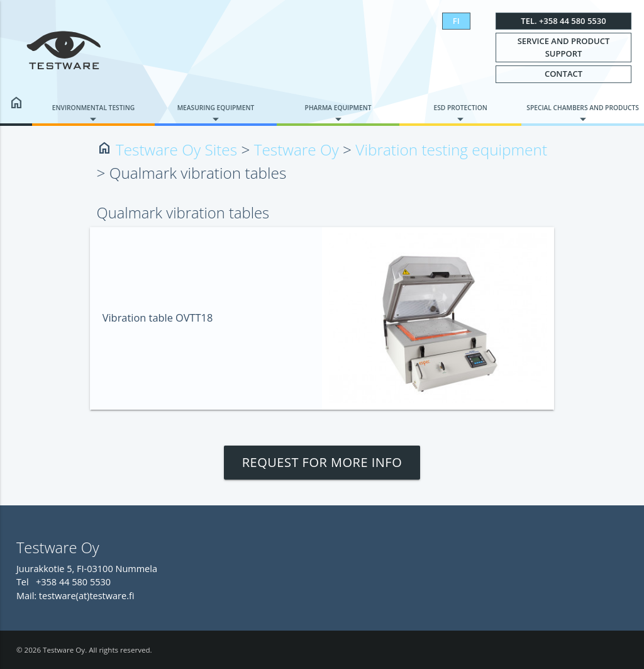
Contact (563, 74)
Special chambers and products (583, 108)
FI (456, 21)
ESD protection (460, 108)
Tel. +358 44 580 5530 (563, 21)
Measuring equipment (216, 108)
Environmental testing (93, 108)
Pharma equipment (338, 108)
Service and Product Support (564, 47)
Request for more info (322, 462)
